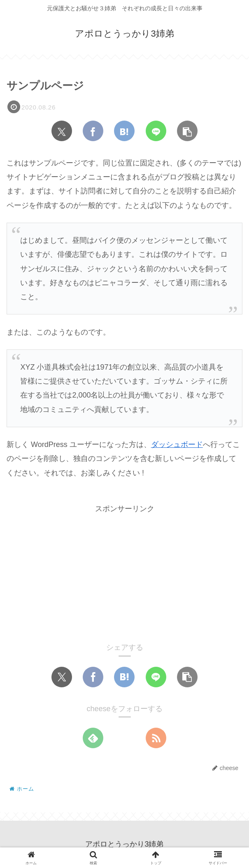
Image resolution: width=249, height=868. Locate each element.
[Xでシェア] (62, 131)
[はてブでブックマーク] (124, 131)
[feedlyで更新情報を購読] (93, 738)
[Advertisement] (124, 573)
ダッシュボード (177, 444)
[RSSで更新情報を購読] (156, 738)
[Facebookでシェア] (93, 131)
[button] (187, 131)
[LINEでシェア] (156, 131)
